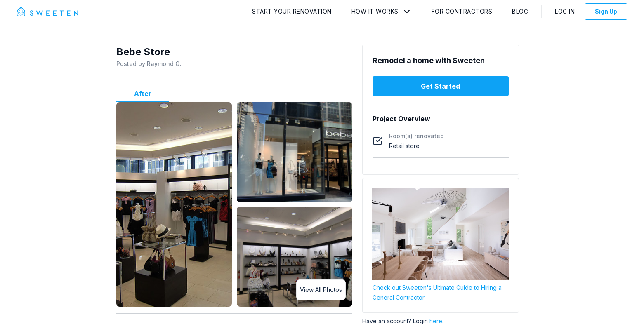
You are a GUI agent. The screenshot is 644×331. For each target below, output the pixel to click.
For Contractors (462, 11)
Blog (520, 11)
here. (436, 321)
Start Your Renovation (292, 11)
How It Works (375, 11)
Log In (565, 11)
